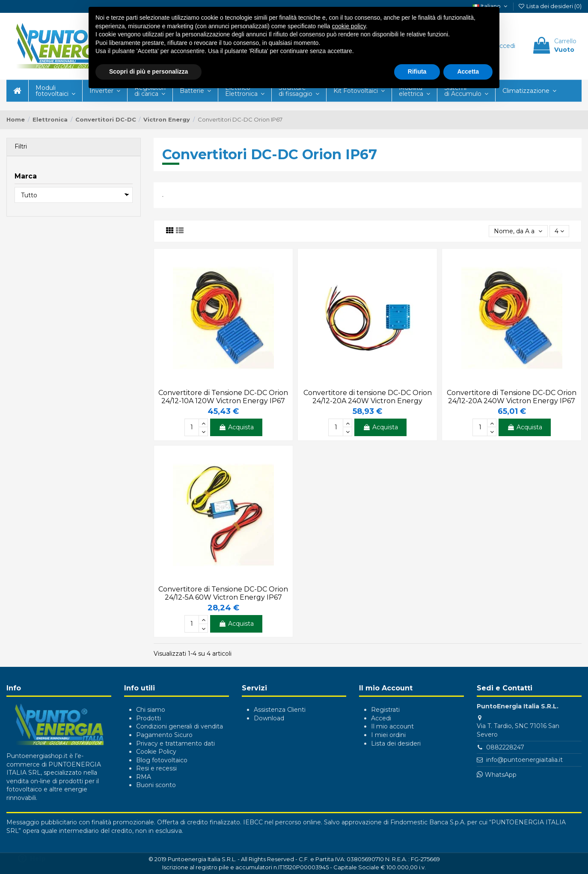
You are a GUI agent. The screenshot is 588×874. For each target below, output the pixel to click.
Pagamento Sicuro (164, 735)
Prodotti (148, 718)
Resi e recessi (156, 768)
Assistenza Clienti (280, 710)
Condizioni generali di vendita (180, 726)
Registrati (385, 710)
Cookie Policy (156, 752)
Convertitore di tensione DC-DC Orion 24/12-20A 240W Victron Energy (368, 397)
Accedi (381, 718)
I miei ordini (388, 735)
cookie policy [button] (349, 26)
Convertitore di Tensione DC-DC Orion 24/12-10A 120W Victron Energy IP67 (223, 397)
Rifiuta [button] (417, 71)
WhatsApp (501, 775)
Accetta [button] (468, 71)
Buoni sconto (156, 785)
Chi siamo (151, 710)
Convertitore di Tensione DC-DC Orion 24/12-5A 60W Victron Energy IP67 (223, 593)
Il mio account (392, 726)
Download (269, 718)
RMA (144, 777)
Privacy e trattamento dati (175, 743)
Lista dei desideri (396, 743)
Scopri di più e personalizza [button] (148, 71)
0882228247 (505, 747)
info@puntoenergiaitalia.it (524, 760)
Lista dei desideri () (550, 6)
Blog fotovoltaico (162, 760)
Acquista (236, 427)
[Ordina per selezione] (518, 231)
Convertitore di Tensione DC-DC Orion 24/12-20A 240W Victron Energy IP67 (512, 397)
